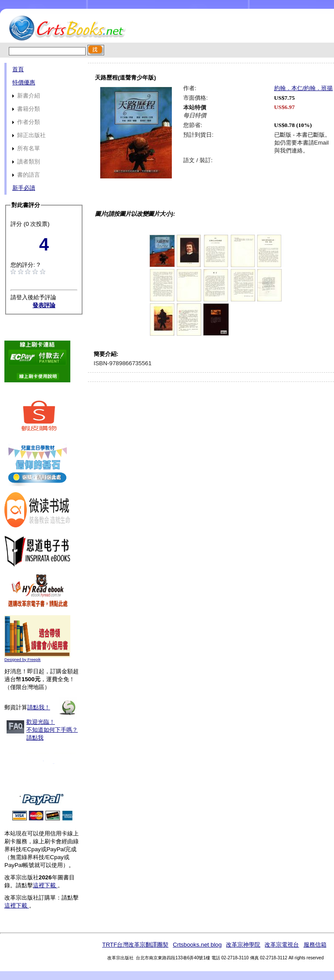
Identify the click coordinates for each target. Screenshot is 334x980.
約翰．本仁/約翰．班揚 (304, 88)
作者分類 (26, 122)
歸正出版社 (29, 135)
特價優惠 (24, 82)
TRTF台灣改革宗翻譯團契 (135, 945)
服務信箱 (315, 945)
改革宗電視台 (282, 945)
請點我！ (39, 707)
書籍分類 (26, 109)
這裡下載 (45, 885)
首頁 (18, 69)
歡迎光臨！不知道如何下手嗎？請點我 (52, 730)
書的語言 (26, 175)
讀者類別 (26, 162)
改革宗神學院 (243, 945)
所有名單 (26, 148)
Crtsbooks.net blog (197, 945)
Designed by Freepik (23, 660)
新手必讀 (24, 188)
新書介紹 (26, 96)
